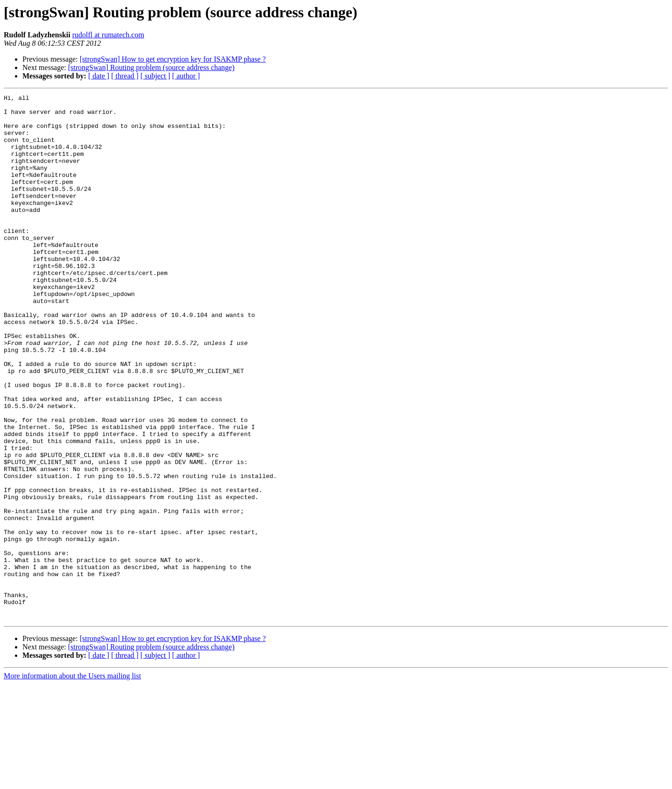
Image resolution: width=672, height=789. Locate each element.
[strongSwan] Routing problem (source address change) (151, 67)
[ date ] (99, 76)
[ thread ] (125, 76)
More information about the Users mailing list (72, 781)
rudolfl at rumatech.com (108, 35)
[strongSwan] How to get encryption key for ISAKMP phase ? (173, 59)
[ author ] (186, 76)
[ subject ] (155, 76)
